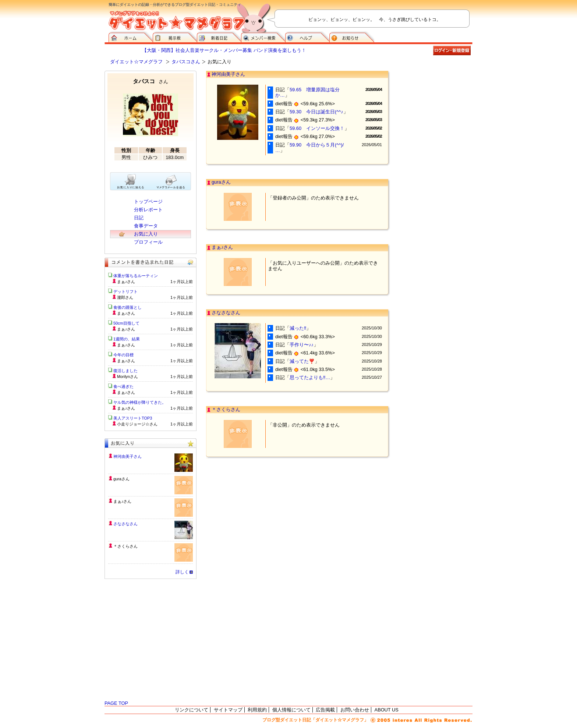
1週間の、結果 (127, 339)
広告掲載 (325, 710)
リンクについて (192, 710)
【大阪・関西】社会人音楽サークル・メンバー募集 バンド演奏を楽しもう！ (224, 50)
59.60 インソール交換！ (317, 128)
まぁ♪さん (222, 247)
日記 (139, 218)
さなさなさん (226, 313)
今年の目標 (123, 355)
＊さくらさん (226, 409)
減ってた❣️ (302, 361)
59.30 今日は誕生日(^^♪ (316, 112)
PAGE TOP (116, 703)
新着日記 (219, 37)
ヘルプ (307, 37)
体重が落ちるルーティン (136, 276)
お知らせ (352, 37)
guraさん (221, 182)
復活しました (125, 371)
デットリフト (125, 291)
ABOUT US (387, 710)
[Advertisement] (436, 107)
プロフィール (148, 242)
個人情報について (291, 710)
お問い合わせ (355, 710)
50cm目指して (126, 323)
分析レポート (148, 210)
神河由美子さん (228, 74)
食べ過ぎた (123, 386)
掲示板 (175, 37)
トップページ (148, 202)
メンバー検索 (263, 37)
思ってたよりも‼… (310, 377)
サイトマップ (228, 710)
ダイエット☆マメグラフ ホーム (131, 37)
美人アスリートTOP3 (133, 418)
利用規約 (257, 710)
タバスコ (151, 81)
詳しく (182, 572)
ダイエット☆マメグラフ (136, 62)
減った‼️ (298, 328)
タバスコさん (186, 62)
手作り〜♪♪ (302, 345)
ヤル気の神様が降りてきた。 (140, 402)
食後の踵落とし (128, 307)
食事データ (146, 226)
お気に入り (146, 234)
